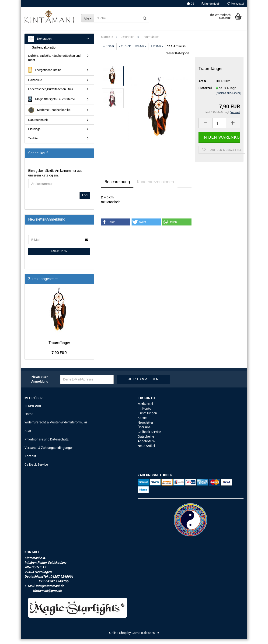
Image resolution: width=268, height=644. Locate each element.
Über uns (144, 432)
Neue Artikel (146, 451)
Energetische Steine (45, 75)
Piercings (34, 134)
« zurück (125, 51)
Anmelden (59, 257)
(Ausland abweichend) (229, 98)
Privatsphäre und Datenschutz (47, 444)
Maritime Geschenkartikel (50, 115)
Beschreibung (117, 187)
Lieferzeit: (204, 93)
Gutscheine (146, 442)
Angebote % (146, 446)
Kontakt (30, 461)
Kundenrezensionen (155, 187)
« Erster (109, 51)
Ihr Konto (144, 414)
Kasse (142, 423)
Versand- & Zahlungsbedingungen (49, 453)
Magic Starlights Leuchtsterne (52, 104)
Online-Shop (118, 638)
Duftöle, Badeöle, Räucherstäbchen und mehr (54, 63)
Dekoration (40, 44)
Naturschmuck (38, 125)
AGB (28, 436)
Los (85, 201)
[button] (116, 227)
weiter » (141, 51)
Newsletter (145, 428)
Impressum (33, 411)
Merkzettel (236, 4)
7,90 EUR (59, 358)
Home (29, 419)
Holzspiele (35, 85)
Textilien (34, 143)
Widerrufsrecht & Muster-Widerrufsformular (56, 428)
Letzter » (157, 51)
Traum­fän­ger (59, 348)
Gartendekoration (45, 53)
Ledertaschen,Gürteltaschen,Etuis (51, 94)
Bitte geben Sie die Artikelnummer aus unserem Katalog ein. (55, 178)
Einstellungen (147, 418)
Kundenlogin (211, 4)
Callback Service (36, 470)
